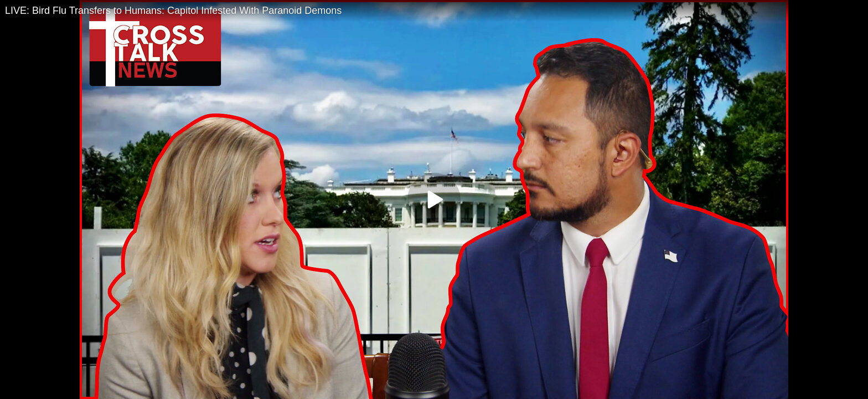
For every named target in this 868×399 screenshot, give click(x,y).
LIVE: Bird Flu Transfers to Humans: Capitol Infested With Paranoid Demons (173, 11)
